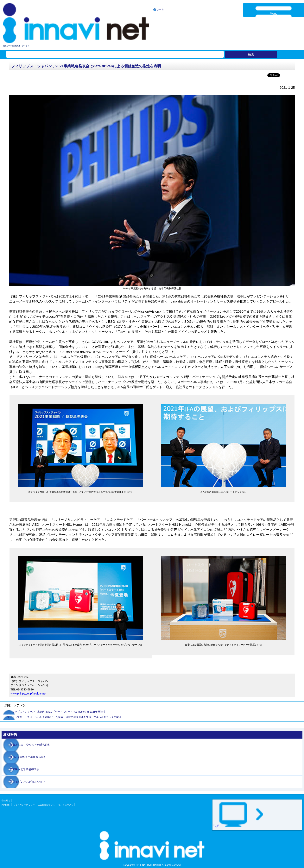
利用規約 (6, 805)
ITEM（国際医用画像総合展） (28, 757)
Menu (274, 13)
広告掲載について (46, 805)
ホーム (160, 9)
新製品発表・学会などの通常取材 (30, 745)
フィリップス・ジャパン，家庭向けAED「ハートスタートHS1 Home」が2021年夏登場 (56, 712)
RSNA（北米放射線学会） (26, 769)
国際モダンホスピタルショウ (28, 782)
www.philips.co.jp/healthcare (28, 694)
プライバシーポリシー (24, 805)
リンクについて (66, 805)
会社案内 (6, 800)
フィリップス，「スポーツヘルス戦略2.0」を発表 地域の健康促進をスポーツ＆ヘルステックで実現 (64, 717)
